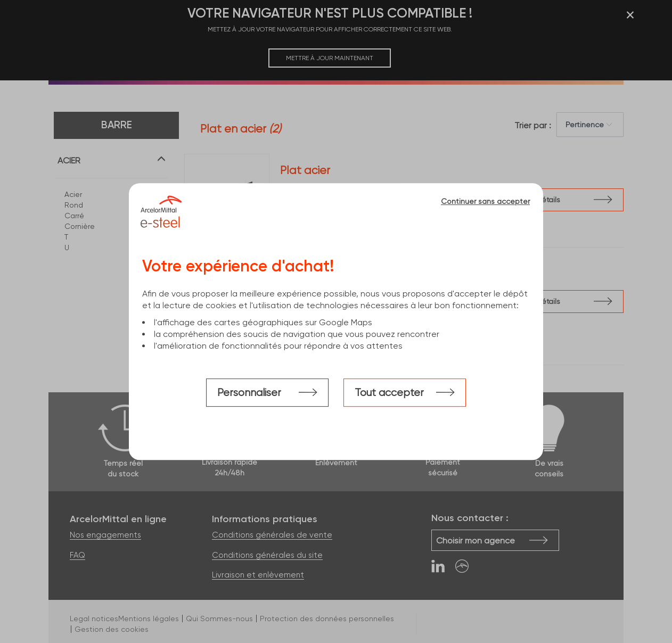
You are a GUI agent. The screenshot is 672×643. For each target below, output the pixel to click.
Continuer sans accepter (485, 201)
